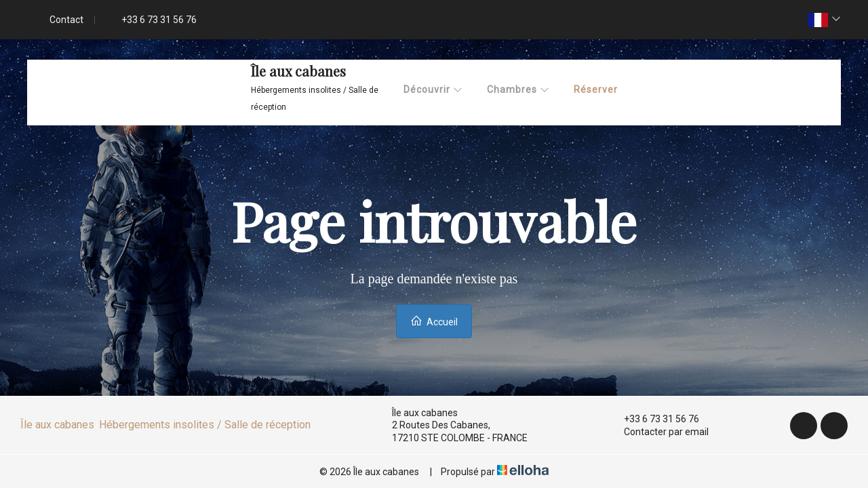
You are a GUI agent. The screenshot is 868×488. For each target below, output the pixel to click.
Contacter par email (658, 432)
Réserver (596, 89)
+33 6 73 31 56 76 (654, 419)
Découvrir (433, 89)
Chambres (518, 89)
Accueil (434, 321)
